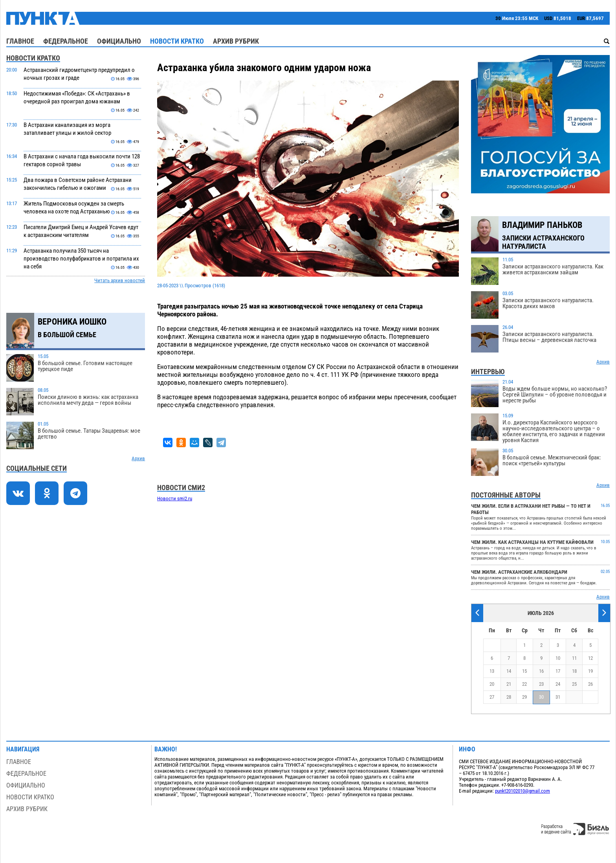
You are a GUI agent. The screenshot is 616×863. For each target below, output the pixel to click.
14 (509, 671)
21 (509, 684)
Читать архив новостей (120, 280)
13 (492, 671)
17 (558, 671)
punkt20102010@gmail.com (522, 791)
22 (524, 684)
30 (541, 697)
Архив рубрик (236, 41)
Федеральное (66, 41)
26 (590, 684)
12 (590, 658)
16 (541, 671)
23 (541, 684)
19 (590, 671)
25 (574, 684)
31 (558, 697)
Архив (138, 458)
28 (509, 697)
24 (558, 684)
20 (492, 684)
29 (524, 697)
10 (558, 658)
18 (574, 671)
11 (574, 658)
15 (524, 671)
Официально (119, 41)
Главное (20, 41)
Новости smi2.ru (175, 499)
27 (492, 697)
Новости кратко (177, 41)
